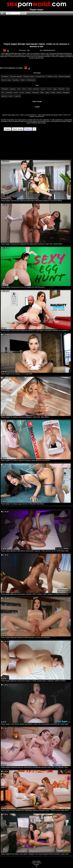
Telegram (36, 864)
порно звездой (42, 123)
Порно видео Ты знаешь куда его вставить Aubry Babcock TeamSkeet (25, 460)
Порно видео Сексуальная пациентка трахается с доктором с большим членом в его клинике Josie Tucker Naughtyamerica (36, 330)
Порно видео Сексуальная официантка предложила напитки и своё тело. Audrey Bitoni (32, 244)
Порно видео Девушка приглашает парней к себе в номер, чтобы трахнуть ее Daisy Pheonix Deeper (36, 594)
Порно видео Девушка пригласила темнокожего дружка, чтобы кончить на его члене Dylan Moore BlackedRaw (36, 551)
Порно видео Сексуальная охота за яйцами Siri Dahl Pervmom (23, 287)
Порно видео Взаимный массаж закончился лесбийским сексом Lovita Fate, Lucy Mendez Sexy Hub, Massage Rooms (36, 767)
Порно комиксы (36, 863)
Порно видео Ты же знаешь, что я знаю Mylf (16, 374)
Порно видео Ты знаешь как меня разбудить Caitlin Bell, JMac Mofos (25, 417)
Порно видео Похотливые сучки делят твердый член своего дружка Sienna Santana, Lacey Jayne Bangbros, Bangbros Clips (36, 854)
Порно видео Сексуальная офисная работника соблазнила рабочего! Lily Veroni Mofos (31, 201)
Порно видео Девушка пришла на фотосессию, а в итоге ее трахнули (25, 638)
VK (37, 866)
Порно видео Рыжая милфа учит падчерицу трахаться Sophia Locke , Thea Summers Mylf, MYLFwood (36, 811)
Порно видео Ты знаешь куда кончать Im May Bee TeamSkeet (23, 504)
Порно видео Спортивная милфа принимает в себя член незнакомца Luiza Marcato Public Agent (35, 724)
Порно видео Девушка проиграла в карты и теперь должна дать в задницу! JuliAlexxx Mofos (33, 681)
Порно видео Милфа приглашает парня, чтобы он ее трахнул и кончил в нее (36, 45)
